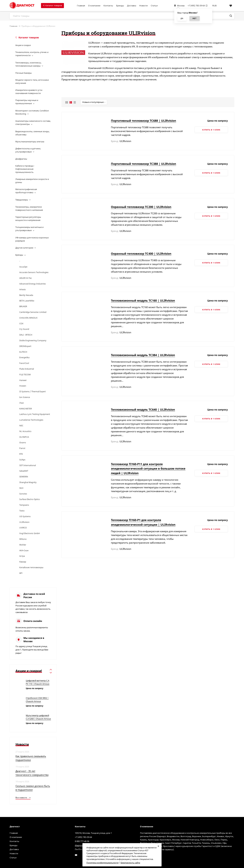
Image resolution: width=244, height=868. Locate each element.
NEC (21, 426)
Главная (81, 6)
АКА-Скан (24, 550)
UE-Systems (25, 516)
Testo (22, 511)
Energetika (24, 357)
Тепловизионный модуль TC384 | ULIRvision (143, 355)
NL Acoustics (25, 431)
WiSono (23, 539)
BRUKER (23, 306)
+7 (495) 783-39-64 (196, 6)
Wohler (23, 545)
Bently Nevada (26, 295)
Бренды (120, 6)
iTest (22, 403)
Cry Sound (24, 329)
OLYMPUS (24, 437)
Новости (143, 6)
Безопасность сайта (130, 863)
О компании (94, 6)
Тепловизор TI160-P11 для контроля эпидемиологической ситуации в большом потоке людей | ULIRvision (148, 469)
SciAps (22, 460)
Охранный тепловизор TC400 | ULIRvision (141, 254)
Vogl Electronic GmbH (30, 533)
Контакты (108, 6)
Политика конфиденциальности (102, 863)
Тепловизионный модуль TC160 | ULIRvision (143, 300)
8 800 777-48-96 (82, 841)
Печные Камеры (23, 73)
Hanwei (23, 380)
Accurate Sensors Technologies (34, 272)
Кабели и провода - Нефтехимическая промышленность (25, 169)
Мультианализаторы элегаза (30, 142)
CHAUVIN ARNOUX (28, 318)
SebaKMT (24, 471)
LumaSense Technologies (31, 420)
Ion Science (25, 397)
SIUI (21, 488)
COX (21, 323)
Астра (22, 556)
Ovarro (23, 442)
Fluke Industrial (27, 369)
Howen (23, 386)
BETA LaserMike (27, 301)
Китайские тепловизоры (31, 567)
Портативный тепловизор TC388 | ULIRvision (144, 164)
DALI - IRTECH (26, 335)
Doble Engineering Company (33, 340)
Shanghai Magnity (28, 482)
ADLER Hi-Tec (26, 278)
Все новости (23, 798)
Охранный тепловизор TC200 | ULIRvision (141, 207)
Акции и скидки (23, 45)
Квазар (23, 562)
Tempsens (24, 505)
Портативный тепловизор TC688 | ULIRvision (144, 121)
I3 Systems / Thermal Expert (33, 391)
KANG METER (26, 409)
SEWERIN (24, 477)
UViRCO (23, 528)
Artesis (22, 289)
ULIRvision (24, 522)
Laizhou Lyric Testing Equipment (35, 414)
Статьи (154, 6)
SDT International (28, 465)
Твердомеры (22, 200)
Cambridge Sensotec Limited (33, 312)
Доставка (132, 6)
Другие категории (24, 248)
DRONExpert (25, 346)
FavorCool (24, 363)
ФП (21, 573)
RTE (21, 454)
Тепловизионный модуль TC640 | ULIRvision (143, 410)
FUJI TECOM (25, 374)
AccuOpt (23, 267)
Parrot (22, 448)
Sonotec (23, 494)
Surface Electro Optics (30, 499)
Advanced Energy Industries (33, 284)
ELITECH (23, 352)
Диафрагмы (21, 159)
